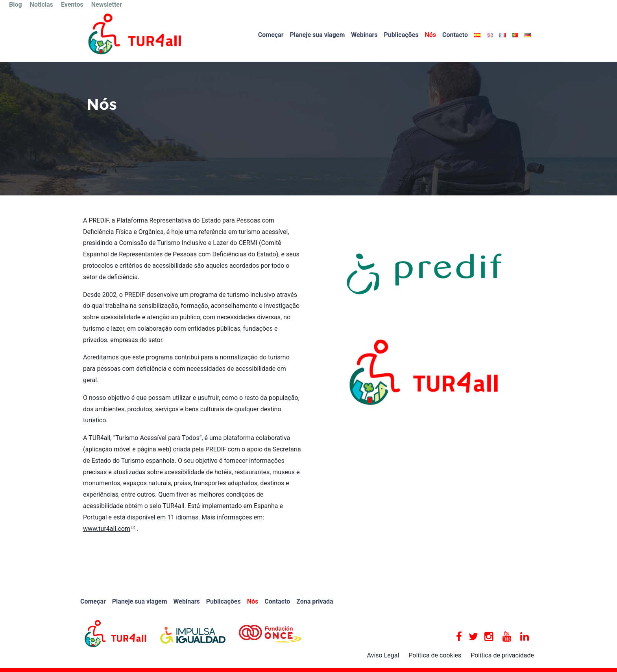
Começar (271, 35)
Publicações (401, 35)
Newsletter (107, 5)
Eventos (72, 5)
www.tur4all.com (107, 529)
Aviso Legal (383, 655)
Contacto (455, 35)
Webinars (364, 35)
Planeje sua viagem (318, 35)
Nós (430, 35)
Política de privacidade (502, 655)
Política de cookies (435, 655)
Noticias (42, 5)
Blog (16, 5)
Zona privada (315, 601)
